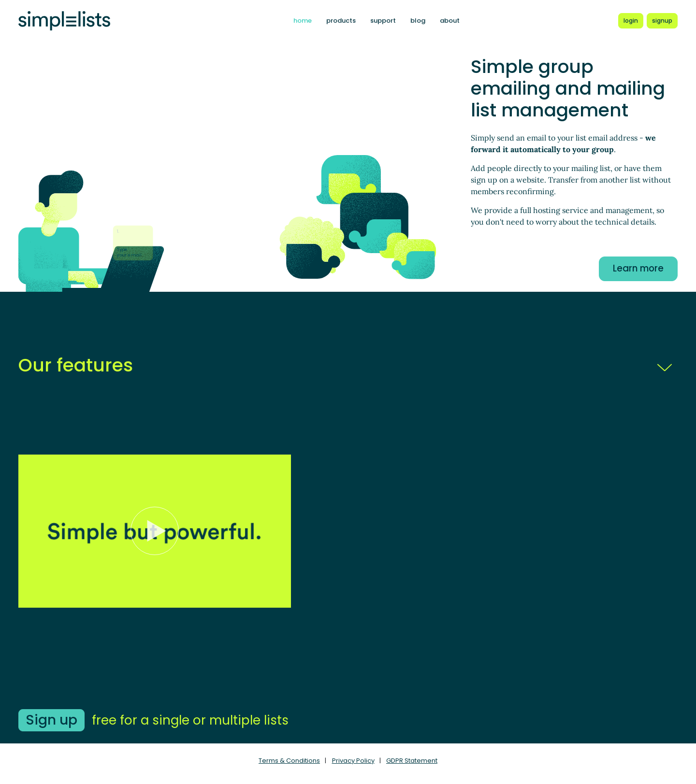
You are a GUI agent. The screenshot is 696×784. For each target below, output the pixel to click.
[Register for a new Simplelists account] (662, 21)
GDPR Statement (412, 761)
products (341, 21)
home (303, 21)
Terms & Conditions (289, 761)
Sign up (51, 720)
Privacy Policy (353, 761)
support (383, 21)
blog (418, 21)
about (450, 21)
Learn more (638, 268)
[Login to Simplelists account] (631, 21)
